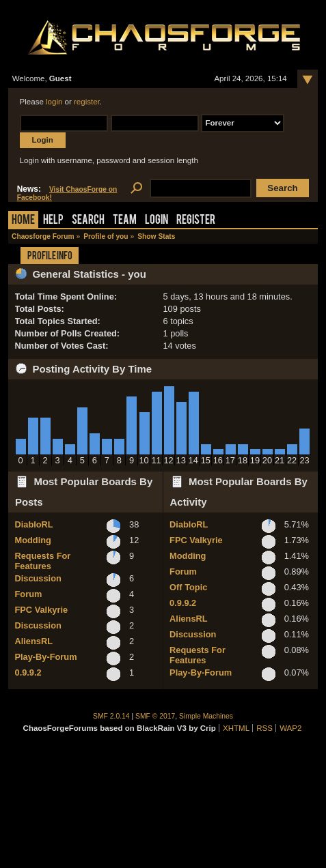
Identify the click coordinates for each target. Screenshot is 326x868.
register (87, 102)
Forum (29, 594)
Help (53, 221)
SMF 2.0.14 (111, 716)
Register (196, 221)
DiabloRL (34, 524)
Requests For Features (43, 561)
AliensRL (34, 641)
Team (125, 221)
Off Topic (188, 587)
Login (157, 221)
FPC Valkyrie (42, 610)
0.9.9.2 (28, 672)
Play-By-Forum (46, 657)
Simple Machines (206, 716)
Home (23, 221)
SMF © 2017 (155, 716)
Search (88, 221)
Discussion (38, 578)
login (54, 102)
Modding (33, 540)
